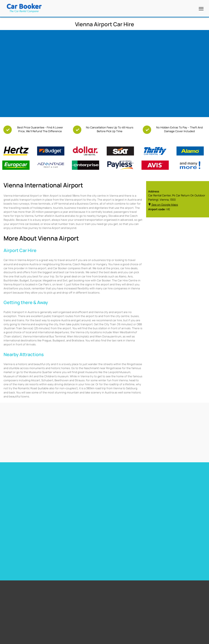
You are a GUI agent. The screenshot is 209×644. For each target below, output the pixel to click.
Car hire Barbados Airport (69, 491)
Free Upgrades (23, 550)
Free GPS (20, 545)
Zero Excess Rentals (26, 561)
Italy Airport (150, 561)
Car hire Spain (114, 496)
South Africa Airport (154, 545)
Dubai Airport (86, 561)
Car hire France (114, 491)
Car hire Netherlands (169, 502)
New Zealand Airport (155, 550)
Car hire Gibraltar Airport (69, 507)
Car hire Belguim (166, 496)
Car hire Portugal (115, 502)
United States (151, 540)
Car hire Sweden (166, 507)
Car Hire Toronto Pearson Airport (23, 496)
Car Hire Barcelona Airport (70, 496)
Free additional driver (27, 540)
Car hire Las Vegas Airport (19, 507)
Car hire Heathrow (14, 502)
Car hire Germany (167, 491)
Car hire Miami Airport (16, 491)
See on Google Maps (163, 205)
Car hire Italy (113, 507)
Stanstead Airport (89, 550)
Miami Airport (86, 545)
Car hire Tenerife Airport (69, 502)
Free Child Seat (23, 555)
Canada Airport (152, 555)
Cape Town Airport (89, 540)
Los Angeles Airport (90, 555)
